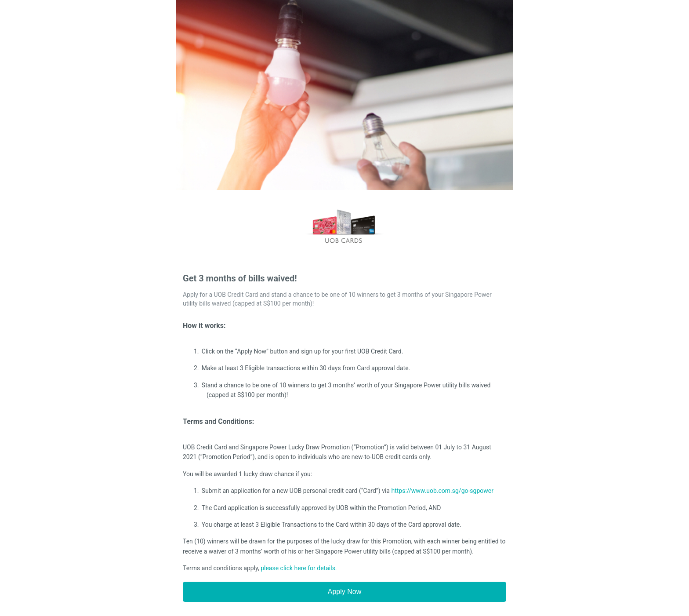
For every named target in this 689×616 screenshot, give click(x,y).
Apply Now (344, 592)
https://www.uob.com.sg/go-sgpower (442, 491)
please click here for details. (299, 568)
